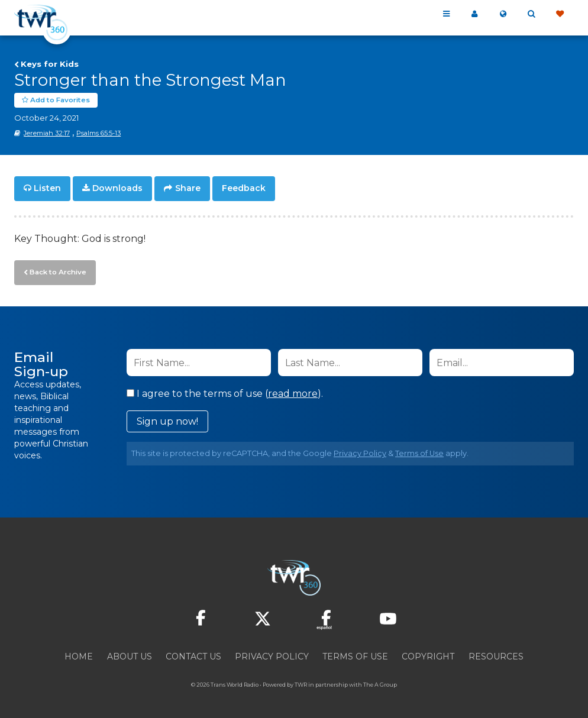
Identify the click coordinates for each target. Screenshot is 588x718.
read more (293, 391)
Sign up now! (167, 419)
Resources (496, 654)
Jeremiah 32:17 (47, 133)
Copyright (428, 654)
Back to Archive (56, 270)
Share (188, 188)
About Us (130, 654)
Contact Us (193, 654)
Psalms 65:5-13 (98, 133)
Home (79, 654)
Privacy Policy (360, 451)
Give (560, 14)
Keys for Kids (50, 64)
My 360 (474, 14)
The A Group (380, 682)
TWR (301, 682)
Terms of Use (419, 451)
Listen (47, 188)
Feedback (244, 188)
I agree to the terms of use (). (225, 391)
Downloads (117, 188)
